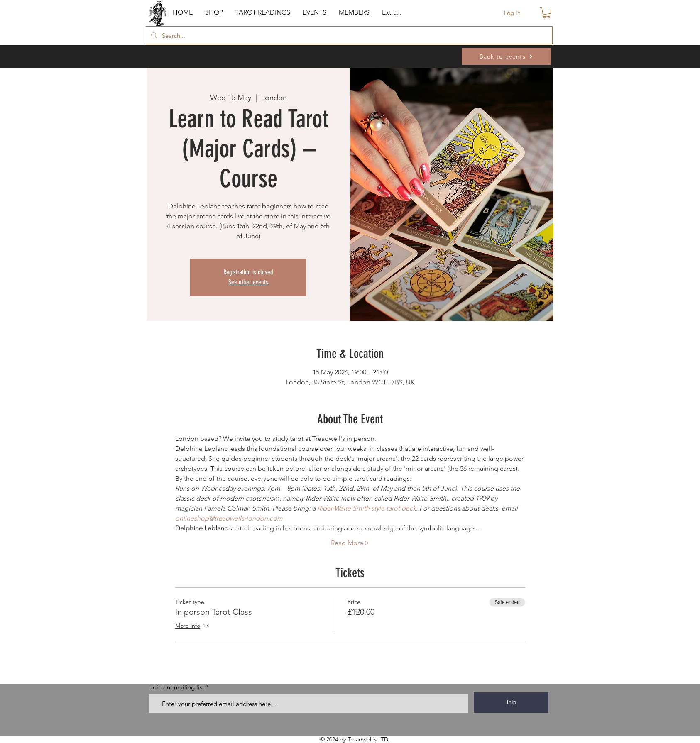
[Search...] (348, 35)
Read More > (350, 543)
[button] (214, 12)
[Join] (511, 702)
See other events (248, 282)
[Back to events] (506, 56)
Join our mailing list (177, 687)
